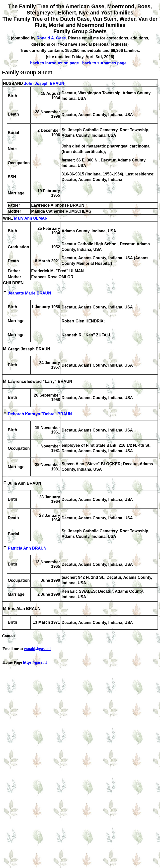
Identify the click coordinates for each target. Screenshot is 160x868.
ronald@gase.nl (38, 649)
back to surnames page (104, 63)
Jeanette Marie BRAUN (29, 293)
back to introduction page (55, 63)
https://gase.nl (35, 662)
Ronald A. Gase (51, 38)
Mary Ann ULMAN (31, 218)
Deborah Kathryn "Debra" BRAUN (40, 414)
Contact (9, 636)
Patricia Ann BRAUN (27, 548)
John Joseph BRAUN (44, 83)
